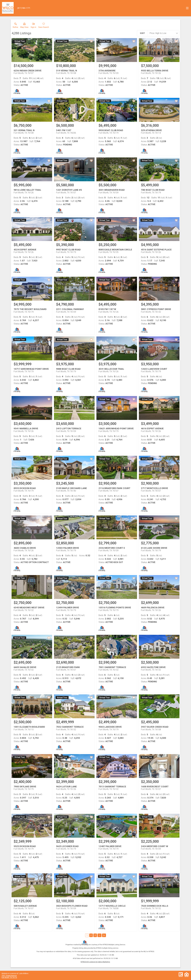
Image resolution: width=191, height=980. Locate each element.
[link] (15, 26)
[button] (24, 26)
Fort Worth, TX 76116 (9, 977)
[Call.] (24, 8)
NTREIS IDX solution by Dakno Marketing (95, 962)
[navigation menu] (187, 8)
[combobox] (163, 33)
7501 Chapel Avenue (9, 976)
